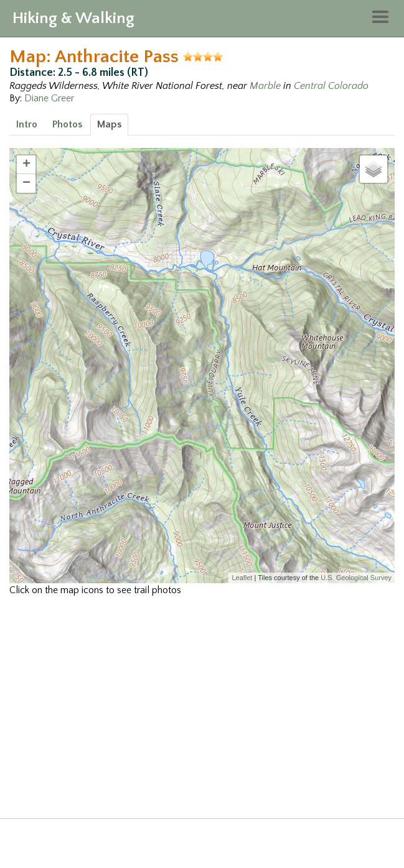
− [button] (26, 183)
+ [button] (26, 165)
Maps (109, 124)
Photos (67, 124)
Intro (27, 124)
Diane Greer (49, 98)
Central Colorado (331, 86)
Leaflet (242, 578)
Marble (265, 86)
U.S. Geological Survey (356, 578)
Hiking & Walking (73, 18)
